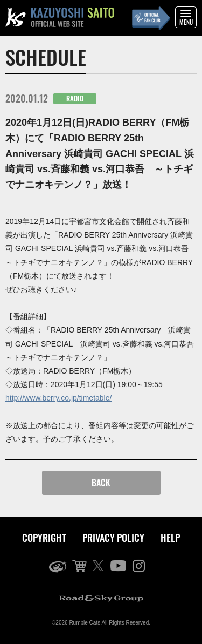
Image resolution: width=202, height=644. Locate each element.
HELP (170, 538)
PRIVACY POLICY (113, 538)
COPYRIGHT (44, 538)
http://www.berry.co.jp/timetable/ (58, 398)
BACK (101, 483)
